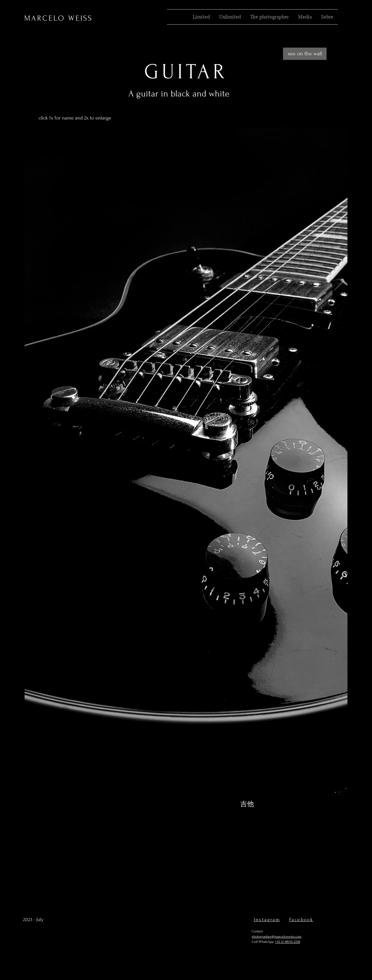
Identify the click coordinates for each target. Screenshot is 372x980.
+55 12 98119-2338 (288, 942)
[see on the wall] (305, 54)
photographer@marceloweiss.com (277, 937)
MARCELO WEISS (58, 18)
